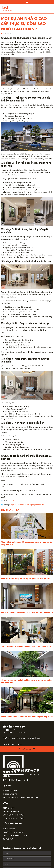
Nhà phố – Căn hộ (11, 811)
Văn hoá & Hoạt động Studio (16, 836)
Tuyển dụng (8, 839)
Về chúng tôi (10, 772)
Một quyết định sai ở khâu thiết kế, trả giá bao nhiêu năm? (26, 646)
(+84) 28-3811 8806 (10, 730)
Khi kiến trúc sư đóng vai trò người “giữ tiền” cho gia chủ (25, 578)
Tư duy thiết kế (9, 829)
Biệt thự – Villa (9, 808)
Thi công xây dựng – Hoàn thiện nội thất (21, 797)
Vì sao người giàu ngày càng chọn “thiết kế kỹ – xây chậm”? (27, 612)
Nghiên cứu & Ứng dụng (14, 832)
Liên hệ (6, 776)
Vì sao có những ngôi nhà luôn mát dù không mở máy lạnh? (27, 716)
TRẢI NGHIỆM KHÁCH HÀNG (16, 780)
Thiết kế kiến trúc (10, 791)
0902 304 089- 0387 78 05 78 (14, 732)
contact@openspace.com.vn (12, 744)
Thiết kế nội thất (10, 794)
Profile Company (25, 749)
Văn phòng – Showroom (14, 815)
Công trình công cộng (13, 818)
